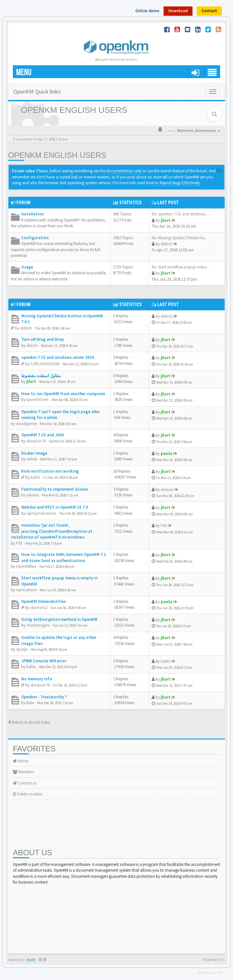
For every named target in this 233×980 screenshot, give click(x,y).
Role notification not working (50, 471)
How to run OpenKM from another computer (63, 394)
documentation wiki (124, 171)
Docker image (34, 453)
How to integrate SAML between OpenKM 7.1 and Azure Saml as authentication (64, 558)
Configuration (35, 238)
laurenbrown (37, 399)
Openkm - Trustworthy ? (44, 697)
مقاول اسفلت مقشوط (41, 376)
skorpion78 (36, 441)
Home (21, 761)
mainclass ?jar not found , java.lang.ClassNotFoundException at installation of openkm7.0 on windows (52, 531)
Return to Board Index (29, 722)
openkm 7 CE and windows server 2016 (58, 357)
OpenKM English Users (57, 155)
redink (32, 459)
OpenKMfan (26, 566)
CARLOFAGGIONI (45, 364)
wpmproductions (41, 513)
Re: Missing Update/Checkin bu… (180, 238)
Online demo (147, 11)
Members (23, 772)
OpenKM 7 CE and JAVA (43, 435)
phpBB (31, 960)
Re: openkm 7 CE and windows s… (182, 214)
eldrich (166, 244)
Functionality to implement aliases (55, 489)
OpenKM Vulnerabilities (44, 601)
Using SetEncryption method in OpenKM (59, 619)
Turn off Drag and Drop (43, 339)
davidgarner (27, 424)
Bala (30, 703)
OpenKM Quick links (37, 91)
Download (178, 11)
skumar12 (39, 608)
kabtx (35, 477)
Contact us (25, 783)
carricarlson (26, 590)
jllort (166, 220)
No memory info (37, 679)
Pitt (19, 543)
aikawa (33, 495)
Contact (209, 11)
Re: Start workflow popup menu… (181, 267)
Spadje (22, 649)
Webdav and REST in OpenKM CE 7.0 (55, 507)
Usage (27, 267)
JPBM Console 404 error (44, 661)
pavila (166, 454)
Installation (32, 214)
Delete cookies (27, 794)
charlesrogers (38, 625)
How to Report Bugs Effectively (173, 183)
